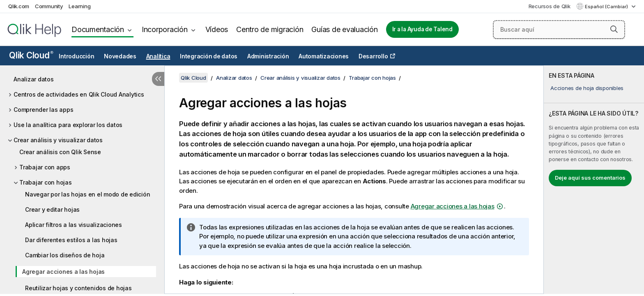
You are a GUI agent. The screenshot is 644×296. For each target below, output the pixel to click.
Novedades (120, 56)
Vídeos (217, 29)
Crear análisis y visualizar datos (58, 140)
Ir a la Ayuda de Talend (422, 29)
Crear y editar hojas (52, 209)
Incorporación (165, 29)
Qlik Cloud (31, 55)
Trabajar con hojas (46, 182)
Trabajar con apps (45, 167)
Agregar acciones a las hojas (63, 272)
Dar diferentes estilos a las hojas (71, 240)
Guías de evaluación (344, 29)
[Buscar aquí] (559, 30)
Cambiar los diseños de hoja (65, 255)
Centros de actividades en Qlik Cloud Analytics (79, 94)
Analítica (158, 56)
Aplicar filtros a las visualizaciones (74, 225)
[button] (614, 29)
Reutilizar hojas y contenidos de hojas (78, 288)
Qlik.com (19, 6)
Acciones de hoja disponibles (587, 88)
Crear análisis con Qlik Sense (60, 152)
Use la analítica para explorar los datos (68, 125)
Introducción (76, 56)
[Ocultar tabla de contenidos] (158, 79)
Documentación (98, 29)
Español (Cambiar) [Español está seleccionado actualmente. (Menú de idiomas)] (607, 7)
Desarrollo (373, 56)
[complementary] (594, 180)
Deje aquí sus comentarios (590, 178)
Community (49, 6)
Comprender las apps (43, 110)
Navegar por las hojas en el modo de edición (87, 194)
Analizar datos (34, 79)
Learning (79, 6)
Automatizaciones (324, 56)
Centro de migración (270, 29)
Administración (268, 56)
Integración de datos (209, 56)
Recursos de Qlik (550, 6)
